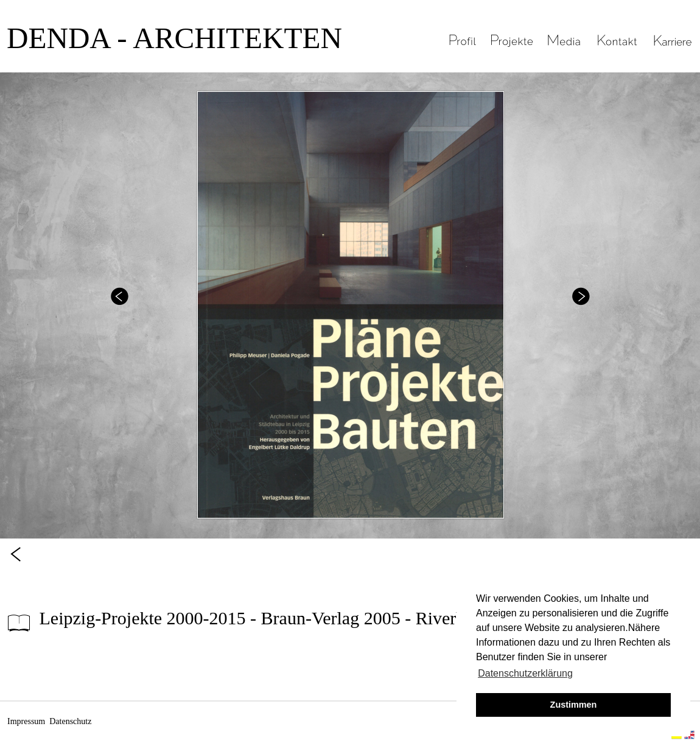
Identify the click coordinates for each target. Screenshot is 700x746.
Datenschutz (70, 721)
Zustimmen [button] (574, 705)
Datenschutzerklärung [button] (525, 673)
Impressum (26, 721)
